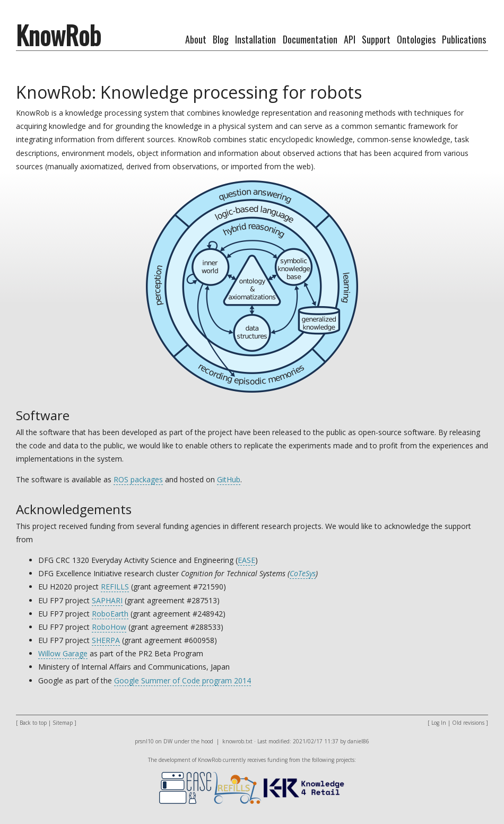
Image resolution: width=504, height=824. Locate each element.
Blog (221, 39)
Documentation (310, 39)
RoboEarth (110, 614)
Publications (464, 39)
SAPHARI (107, 600)
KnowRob (58, 35)
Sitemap (63, 723)
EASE (246, 560)
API (350, 39)
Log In (439, 723)
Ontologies (416, 39)
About (196, 39)
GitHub (229, 479)
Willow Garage (63, 653)
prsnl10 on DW (154, 741)
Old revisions (468, 723)
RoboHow (109, 627)
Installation (255, 39)
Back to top (33, 723)
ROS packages (138, 479)
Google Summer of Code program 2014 (183, 680)
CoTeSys (303, 573)
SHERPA (106, 640)
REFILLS (115, 587)
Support (376, 39)
